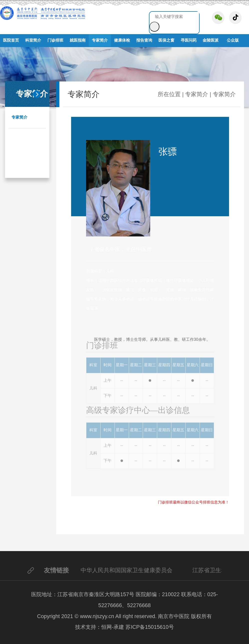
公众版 (233, 40)
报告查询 (144, 40)
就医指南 (78, 40)
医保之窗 (166, 40)
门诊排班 (55, 40)
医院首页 (11, 40)
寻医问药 (189, 40)
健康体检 (122, 40)
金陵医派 (211, 40)
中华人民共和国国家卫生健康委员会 (126, 572)
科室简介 (33, 40)
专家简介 (100, 40)
